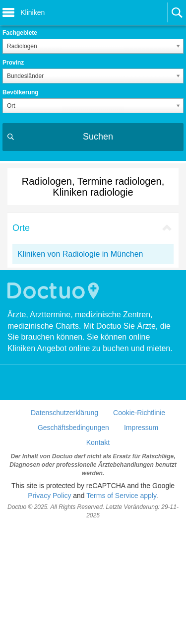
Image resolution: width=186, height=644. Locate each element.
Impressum (141, 544)
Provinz (13, 63)
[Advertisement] (93, 328)
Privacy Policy (49, 612)
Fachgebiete (20, 33)
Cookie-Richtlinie (139, 529)
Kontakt (98, 559)
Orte (21, 228)
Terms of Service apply (121, 612)
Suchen (98, 137)
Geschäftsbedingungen (73, 544)
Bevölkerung (21, 92)
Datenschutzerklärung (64, 529)
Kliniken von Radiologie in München (80, 254)
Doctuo (55, 407)
